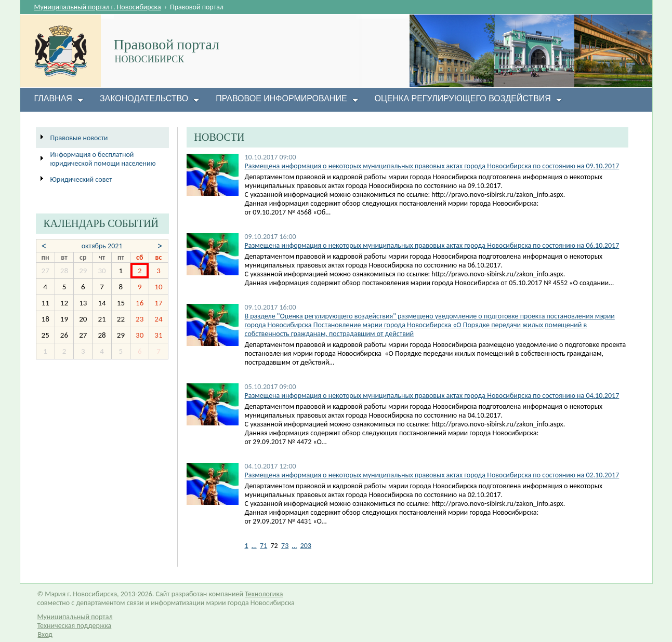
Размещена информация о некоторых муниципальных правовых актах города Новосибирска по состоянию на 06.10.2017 (432, 245)
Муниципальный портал (75, 617)
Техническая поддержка (75, 626)
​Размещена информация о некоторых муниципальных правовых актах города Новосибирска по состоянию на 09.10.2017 (432, 166)
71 (263, 546)
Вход (45, 634)
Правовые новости (79, 138)
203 (306, 546)
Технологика (264, 594)
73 (285, 546)
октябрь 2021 (102, 246)
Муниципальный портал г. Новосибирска (98, 7)
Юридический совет (81, 179)
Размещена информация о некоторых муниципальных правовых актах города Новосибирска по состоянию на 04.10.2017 (432, 396)
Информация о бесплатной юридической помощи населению (103, 159)
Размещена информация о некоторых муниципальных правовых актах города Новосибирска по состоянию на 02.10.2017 (432, 475)
